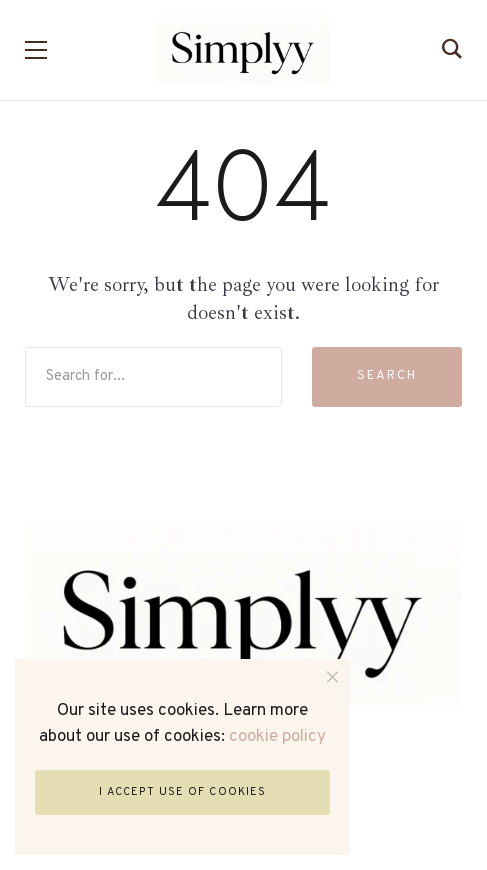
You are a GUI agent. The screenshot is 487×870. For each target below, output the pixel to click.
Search (387, 376)
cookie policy (277, 737)
